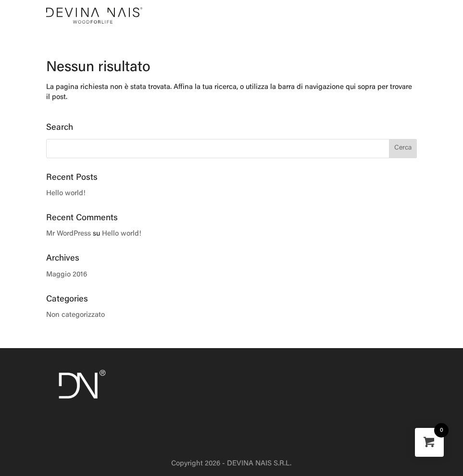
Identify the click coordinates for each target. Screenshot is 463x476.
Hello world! (66, 194)
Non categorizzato (75, 315)
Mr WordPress (69, 234)
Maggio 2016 (67, 275)
